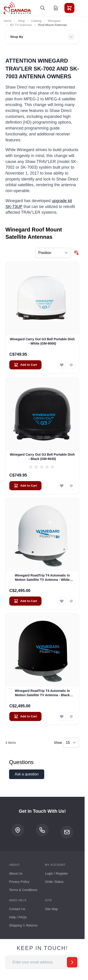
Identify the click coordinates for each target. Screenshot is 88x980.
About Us (16, 873)
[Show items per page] (71, 743)
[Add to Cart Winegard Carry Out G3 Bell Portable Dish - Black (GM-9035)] (25, 486)
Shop (21, 21)
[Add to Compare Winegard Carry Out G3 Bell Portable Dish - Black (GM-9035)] (71, 486)
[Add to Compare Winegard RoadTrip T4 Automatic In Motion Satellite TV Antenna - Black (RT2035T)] (71, 716)
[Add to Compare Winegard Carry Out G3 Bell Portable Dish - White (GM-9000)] (71, 365)
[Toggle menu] (82, 8)
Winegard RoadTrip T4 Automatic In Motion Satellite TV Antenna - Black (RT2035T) (42, 693)
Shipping (15, 925)
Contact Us (17, 909)
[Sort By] (53, 253)
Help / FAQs (18, 917)
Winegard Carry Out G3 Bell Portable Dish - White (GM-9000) (42, 341)
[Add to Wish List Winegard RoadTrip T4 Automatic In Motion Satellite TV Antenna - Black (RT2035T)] (62, 716)
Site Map (52, 909)
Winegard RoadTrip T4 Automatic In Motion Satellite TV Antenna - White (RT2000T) (42, 578)
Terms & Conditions (23, 890)
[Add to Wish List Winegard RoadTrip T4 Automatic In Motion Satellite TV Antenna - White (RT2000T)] (62, 601)
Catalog (36, 21)
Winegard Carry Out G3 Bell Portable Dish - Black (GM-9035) (42, 457)
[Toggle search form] (43, 8)
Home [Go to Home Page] (8, 21)
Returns (32, 925)
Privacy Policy (19, 882)
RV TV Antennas (21, 25)
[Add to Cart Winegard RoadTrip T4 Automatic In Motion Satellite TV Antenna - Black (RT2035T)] (25, 716)
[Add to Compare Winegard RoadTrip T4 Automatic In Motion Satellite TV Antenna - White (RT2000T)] (71, 601)
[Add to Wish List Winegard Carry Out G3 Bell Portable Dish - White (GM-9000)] (62, 365)
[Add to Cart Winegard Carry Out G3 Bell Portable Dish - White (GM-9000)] (25, 365)
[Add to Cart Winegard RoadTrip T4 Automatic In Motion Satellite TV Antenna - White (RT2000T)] (25, 601)
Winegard (54, 21)
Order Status (54, 882)
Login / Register (57, 873)
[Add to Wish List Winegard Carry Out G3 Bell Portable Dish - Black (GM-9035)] (62, 486)
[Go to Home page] (17, 8)
